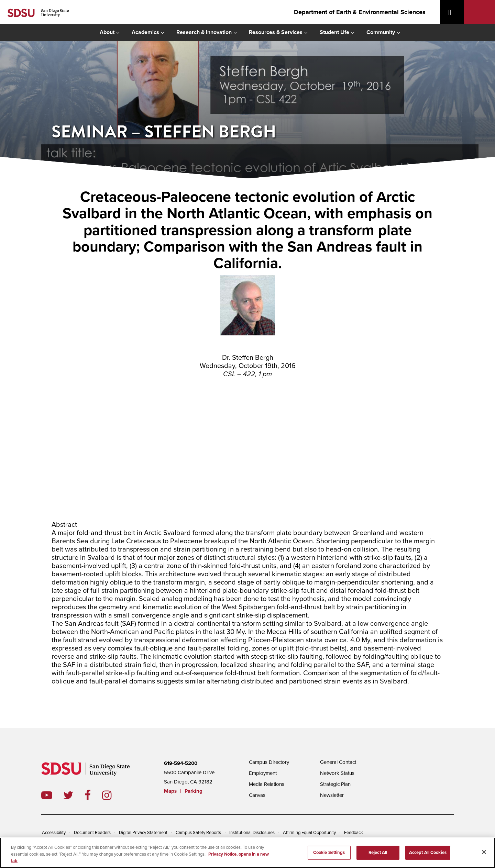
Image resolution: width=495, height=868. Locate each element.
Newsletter (332, 795)
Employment (263, 773)
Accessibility (54, 833)
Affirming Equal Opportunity (309, 833)
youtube (47, 795)
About (107, 32)
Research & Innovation (204, 32)
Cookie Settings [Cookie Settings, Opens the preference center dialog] (329, 853)
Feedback (354, 833)
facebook (93, 795)
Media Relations (267, 784)
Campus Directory (269, 762)
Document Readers (92, 833)
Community (381, 32)
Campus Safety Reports (198, 833)
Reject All (378, 853)
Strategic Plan (335, 784)
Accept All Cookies (428, 853)
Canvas (257, 795)
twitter (74, 795)
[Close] (484, 852)
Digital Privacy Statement (143, 833)
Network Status (337, 773)
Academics (145, 32)
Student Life (334, 32)
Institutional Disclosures (252, 833)
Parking (194, 791)
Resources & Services (276, 32)
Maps (170, 791)
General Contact (338, 762)
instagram (112, 795)
